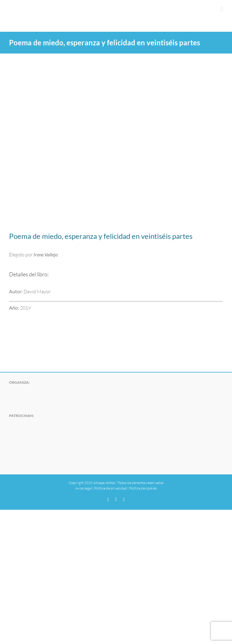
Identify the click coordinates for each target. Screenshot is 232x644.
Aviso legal (84, 488)
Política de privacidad (111, 488)
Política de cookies (143, 488)
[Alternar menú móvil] (222, 9)
